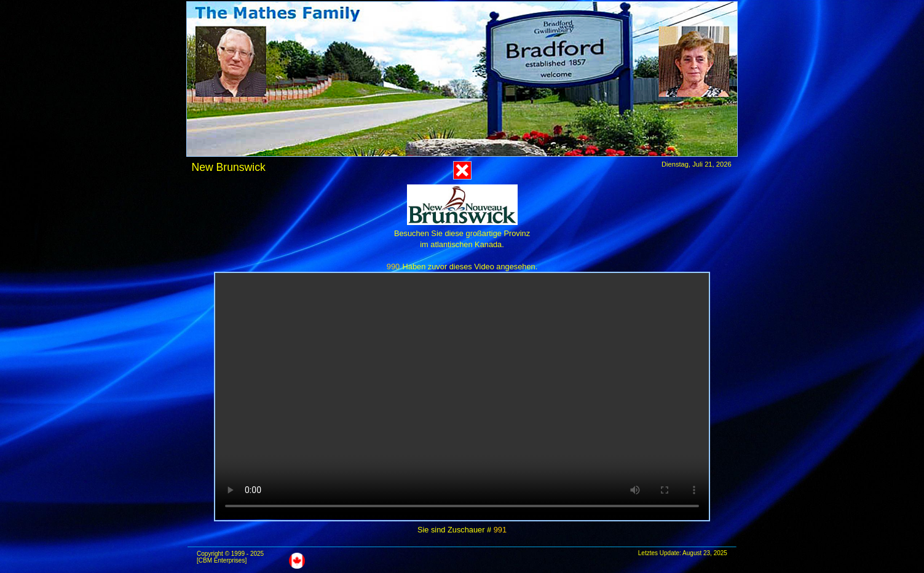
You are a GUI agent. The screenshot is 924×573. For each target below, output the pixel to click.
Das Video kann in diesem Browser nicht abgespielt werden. (462, 396)
